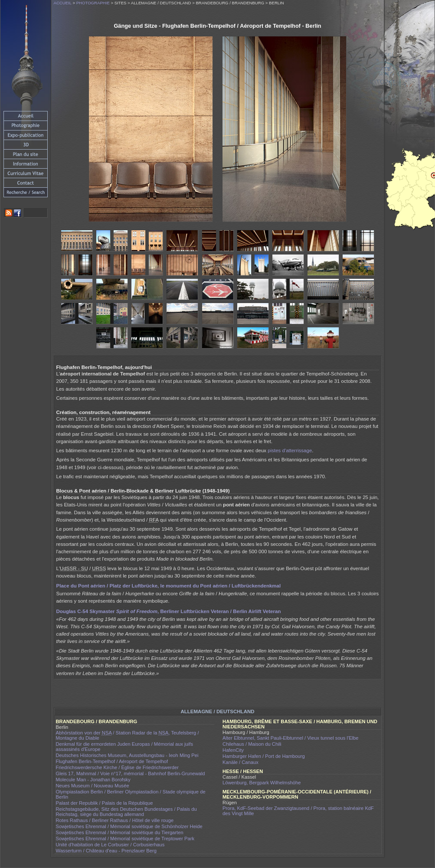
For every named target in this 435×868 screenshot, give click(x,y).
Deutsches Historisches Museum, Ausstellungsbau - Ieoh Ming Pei (127, 755)
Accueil (63, 3)
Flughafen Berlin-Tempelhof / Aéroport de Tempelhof (112, 761)
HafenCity (233, 750)
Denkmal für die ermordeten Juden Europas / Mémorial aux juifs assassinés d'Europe (125, 747)
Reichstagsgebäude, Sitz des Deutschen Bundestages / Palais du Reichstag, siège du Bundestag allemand (126, 812)
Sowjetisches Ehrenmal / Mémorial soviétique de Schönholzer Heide (129, 826)
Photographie (93, 3)
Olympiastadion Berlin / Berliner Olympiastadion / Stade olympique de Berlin (131, 794)
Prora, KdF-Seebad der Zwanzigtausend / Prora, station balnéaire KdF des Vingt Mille (298, 811)
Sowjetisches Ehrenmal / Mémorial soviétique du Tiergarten (120, 832)
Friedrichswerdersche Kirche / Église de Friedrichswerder (118, 767)
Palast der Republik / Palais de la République (105, 803)
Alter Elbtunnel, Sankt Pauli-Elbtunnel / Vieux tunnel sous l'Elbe (291, 738)
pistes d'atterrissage (290, 450)
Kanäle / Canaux (240, 762)
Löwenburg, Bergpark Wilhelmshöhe (262, 783)
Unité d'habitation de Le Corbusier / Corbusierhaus (110, 845)
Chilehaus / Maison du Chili (252, 744)
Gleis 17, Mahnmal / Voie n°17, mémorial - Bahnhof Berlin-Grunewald (131, 773)
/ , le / (169, 586)
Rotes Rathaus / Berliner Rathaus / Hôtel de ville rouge (115, 820)
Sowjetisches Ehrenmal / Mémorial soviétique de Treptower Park (125, 839)
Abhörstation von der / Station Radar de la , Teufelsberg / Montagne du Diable (128, 735)
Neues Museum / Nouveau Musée (93, 786)
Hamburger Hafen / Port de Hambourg (264, 756)
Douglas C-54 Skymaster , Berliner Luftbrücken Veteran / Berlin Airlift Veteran (169, 611)
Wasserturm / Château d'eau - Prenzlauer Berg (106, 851)
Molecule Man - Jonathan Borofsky (93, 780)
